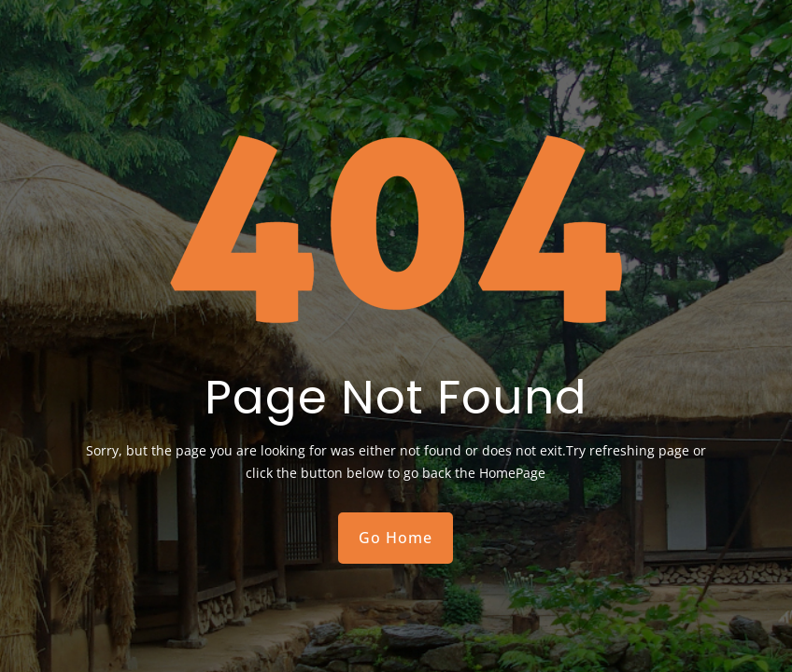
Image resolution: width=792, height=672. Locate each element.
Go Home (396, 538)
